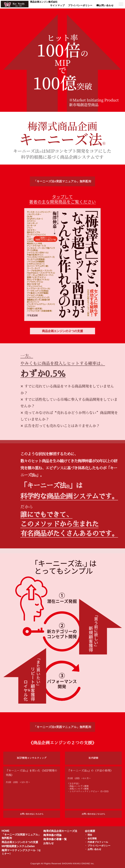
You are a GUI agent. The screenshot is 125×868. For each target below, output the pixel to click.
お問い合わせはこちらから (32, 817)
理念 (90, 835)
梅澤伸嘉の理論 (52, 835)
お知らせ (49, 843)
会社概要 (90, 831)
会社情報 (92, 838)
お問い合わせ (94, 849)
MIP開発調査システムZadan (18, 846)
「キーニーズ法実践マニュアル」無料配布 (62, 185)
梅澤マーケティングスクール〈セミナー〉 (21, 852)
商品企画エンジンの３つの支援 (20, 842)
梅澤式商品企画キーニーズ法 (60, 831)
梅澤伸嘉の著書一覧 (55, 839)
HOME (6, 831)
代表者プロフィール (98, 842)
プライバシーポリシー (99, 846)
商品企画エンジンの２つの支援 (62, 334)
